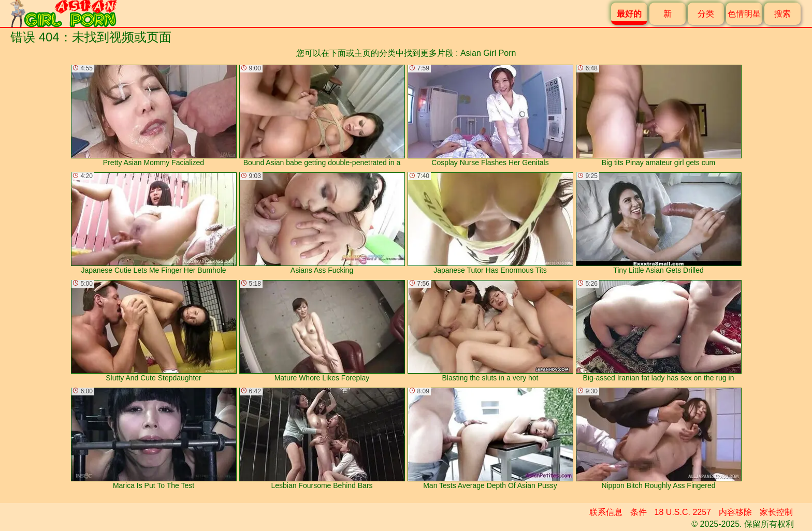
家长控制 (776, 512)
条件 (639, 512)
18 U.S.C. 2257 (683, 512)
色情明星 (744, 14)
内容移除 (735, 512)
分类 (706, 14)
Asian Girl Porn (488, 53)
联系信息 (606, 512)
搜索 (782, 14)
